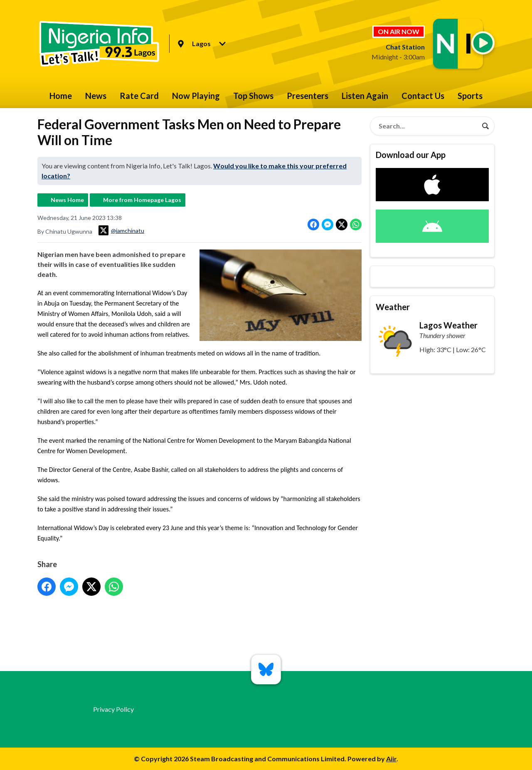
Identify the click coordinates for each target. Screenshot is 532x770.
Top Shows (253, 96)
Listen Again (365, 96)
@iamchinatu (121, 230)
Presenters (308, 96)
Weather (393, 307)
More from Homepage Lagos (142, 200)
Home (61, 96)
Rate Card (139, 96)
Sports (470, 96)
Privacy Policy (113, 709)
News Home (67, 200)
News (96, 96)
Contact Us (423, 96)
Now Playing (196, 96)
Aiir (391, 759)
